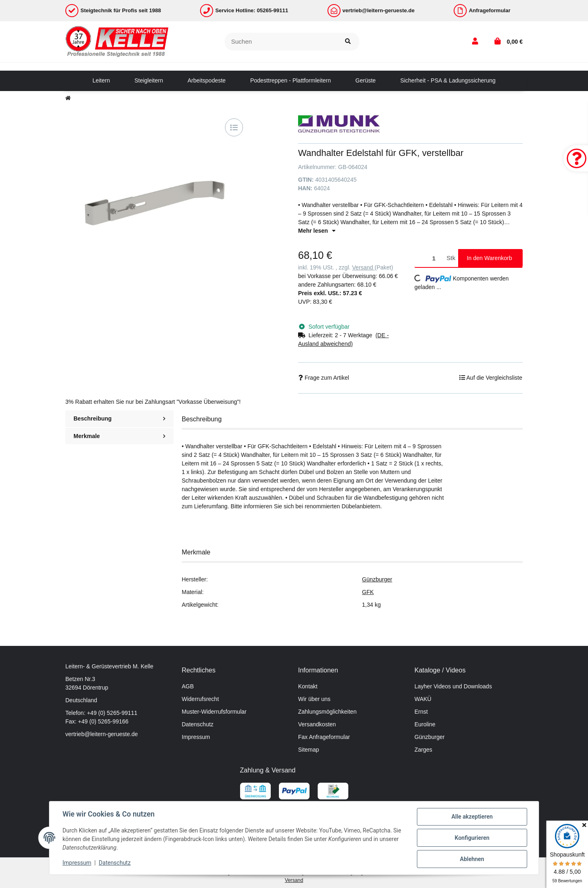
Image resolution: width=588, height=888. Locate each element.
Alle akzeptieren (472, 817)
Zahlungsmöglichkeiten (327, 712)
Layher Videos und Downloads (453, 686)
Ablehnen (472, 859)
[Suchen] (281, 42)
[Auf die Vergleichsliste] (234, 127)
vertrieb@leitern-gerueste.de (102, 734)
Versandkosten (317, 724)
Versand (363, 267)
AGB (188, 686)
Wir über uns (314, 699)
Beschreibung (119, 418)
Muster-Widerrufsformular (214, 712)
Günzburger (377, 579)
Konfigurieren (472, 838)
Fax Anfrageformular (324, 737)
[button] (475, 42)
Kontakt (308, 686)
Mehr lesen (317, 231)
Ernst (421, 712)
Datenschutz (198, 724)
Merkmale (119, 436)
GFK (368, 592)
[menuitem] (101, 81)
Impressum (196, 737)
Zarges (423, 750)
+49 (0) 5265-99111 (112, 713)
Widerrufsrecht (200, 699)
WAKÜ (423, 699)
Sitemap (308, 750)
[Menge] (429, 258)
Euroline (425, 724)
